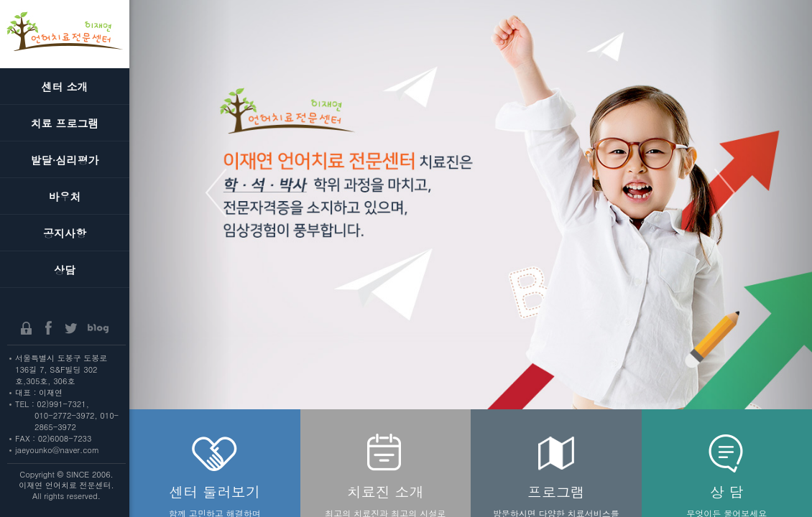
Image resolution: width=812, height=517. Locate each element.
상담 (65, 270)
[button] (181, 258)
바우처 (65, 196)
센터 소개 (64, 87)
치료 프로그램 (64, 123)
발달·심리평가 (65, 160)
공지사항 (65, 233)
